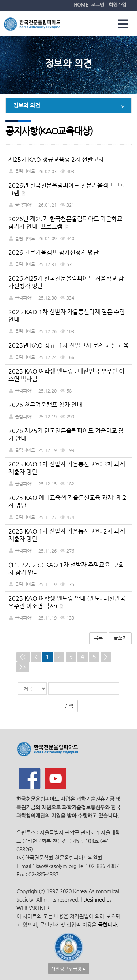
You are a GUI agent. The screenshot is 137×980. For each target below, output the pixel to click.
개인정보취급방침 (69, 969)
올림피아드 (25, 171)
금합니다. (108, 925)
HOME (81, 5)
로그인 (98, 5)
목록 (98, 638)
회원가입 (117, 5)
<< (23, 657)
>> (23, 667)
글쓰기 (120, 638)
